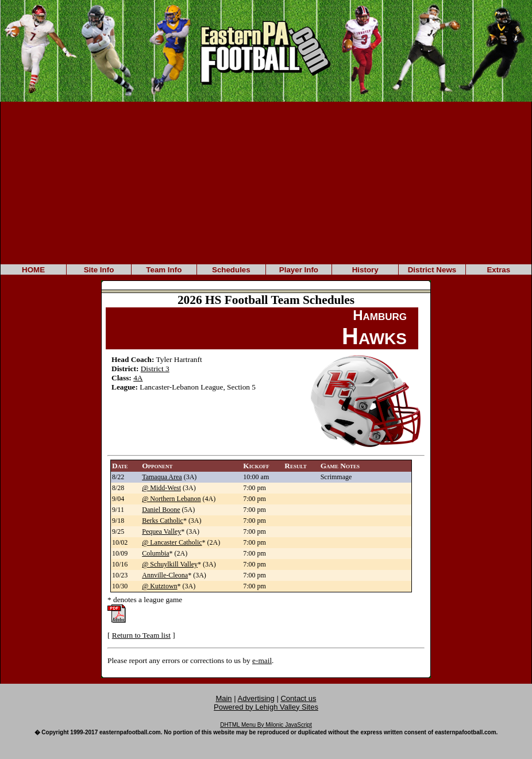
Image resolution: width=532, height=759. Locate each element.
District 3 (155, 369)
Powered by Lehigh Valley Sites (266, 707)
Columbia (155, 553)
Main (223, 698)
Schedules (231, 270)
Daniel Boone (161, 510)
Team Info (164, 270)
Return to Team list (141, 635)
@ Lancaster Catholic (172, 542)
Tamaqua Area (162, 477)
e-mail (262, 660)
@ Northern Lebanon (171, 499)
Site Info (99, 270)
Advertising (256, 698)
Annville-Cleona (165, 575)
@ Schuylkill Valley (170, 564)
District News (432, 270)
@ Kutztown (159, 586)
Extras (498, 270)
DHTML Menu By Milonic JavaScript (266, 725)
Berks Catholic (163, 521)
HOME (33, 270)
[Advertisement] (266, 182)
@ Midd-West (161, 488)
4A (138, 378)
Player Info (299, 270)
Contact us (298, 698)
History (365, 270)
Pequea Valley (161, 531)
